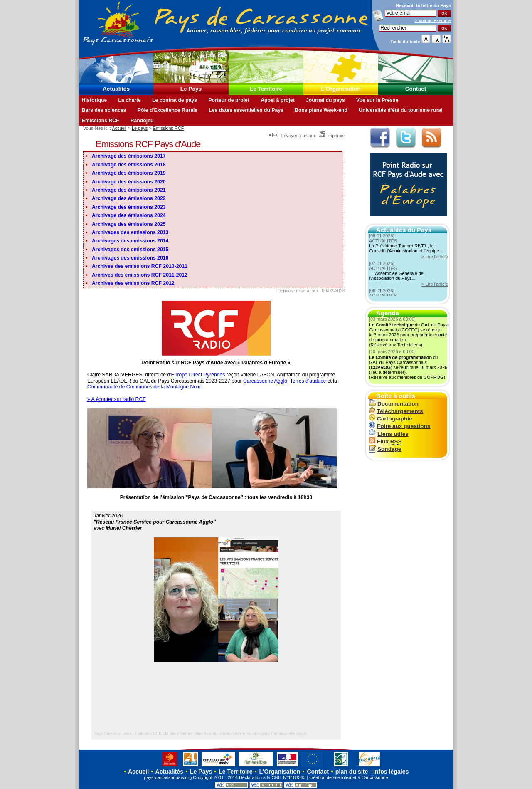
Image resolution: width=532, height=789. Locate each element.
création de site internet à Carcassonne (349, 777)
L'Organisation (341, 89)
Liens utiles (389, 434)
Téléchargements (396, 411)
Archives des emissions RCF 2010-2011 (140, 266)
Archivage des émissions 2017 (129, 156)
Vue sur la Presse (377, 100)
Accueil (119, 128)
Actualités (116, 89)
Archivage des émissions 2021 (129, 190)
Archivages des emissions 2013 (130, 232)
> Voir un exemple (433, 20)
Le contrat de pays (175, 100)
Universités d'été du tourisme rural (400, 110)
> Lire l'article (435, 257)
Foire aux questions (400, 426)
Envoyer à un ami (292, 136)
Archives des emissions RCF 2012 (133, 283)
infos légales (391, 772)
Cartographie (391, 419)
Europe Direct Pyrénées (198, 375)
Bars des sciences (104, 110)
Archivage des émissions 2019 (129, 173)
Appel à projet (278, 100)
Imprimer (332, 136)
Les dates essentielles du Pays (246, 110)
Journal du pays (325, 100)
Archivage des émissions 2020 (129, 182)
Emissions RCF (101, 121)
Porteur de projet (229, 100)
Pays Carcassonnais (112, 734)
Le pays (140, 128)
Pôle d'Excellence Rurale (167, 110)
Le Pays (191, 89)
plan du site (352, 772)
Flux (385, 441)
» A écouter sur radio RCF (117, 399)
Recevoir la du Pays (424, 5)
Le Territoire (266, 89)
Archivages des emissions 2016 (130, 258)
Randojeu (142, 121)
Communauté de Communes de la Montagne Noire (145, 387)
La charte (129, 100)
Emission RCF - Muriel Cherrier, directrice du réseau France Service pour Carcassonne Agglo (221, 734)
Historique (95, 100)
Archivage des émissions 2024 (129, 215)
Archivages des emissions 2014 (130, 241)
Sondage (385, 449)
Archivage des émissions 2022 (129, 198)
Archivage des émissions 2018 (129, 165)
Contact (416, 89)
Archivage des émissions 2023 (129, 207)
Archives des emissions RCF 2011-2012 (140, 275)
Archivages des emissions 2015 (130, 250)
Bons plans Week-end (321, 110)
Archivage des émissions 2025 (129, 224)
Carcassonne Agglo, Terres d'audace (284, 381)
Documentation (394, 404)
